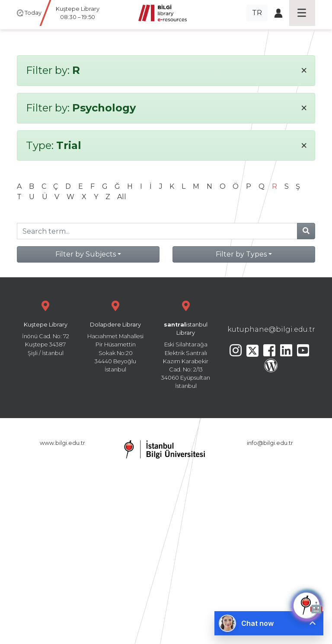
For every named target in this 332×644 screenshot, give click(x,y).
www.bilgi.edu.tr (62, 443)
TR (257, 13)
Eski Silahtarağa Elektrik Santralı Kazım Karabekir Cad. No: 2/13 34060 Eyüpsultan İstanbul (186, 344)
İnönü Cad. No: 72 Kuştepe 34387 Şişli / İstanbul (45, 327)
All (122, 197)
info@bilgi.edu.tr (270, 443)
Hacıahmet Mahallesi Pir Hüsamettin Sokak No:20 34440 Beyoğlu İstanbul (115, 335)
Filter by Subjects (86, 254)
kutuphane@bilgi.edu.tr (271, 329)
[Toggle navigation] (302, 13)
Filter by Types (241, 254)
